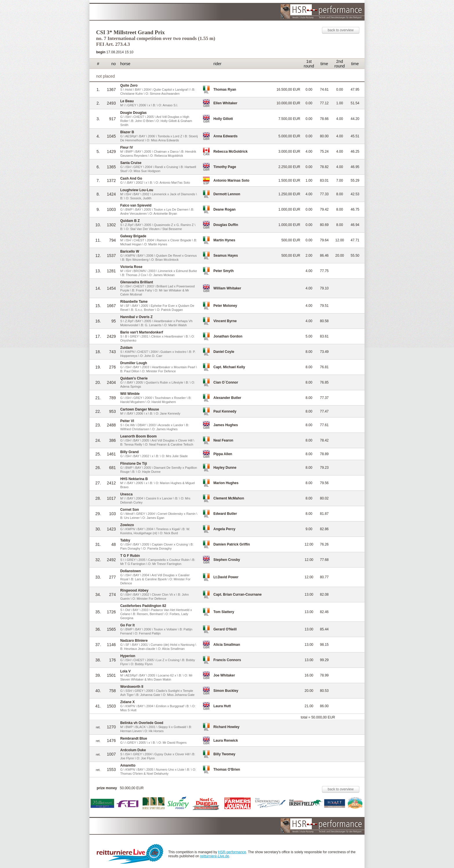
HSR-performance (232, 852)
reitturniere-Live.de (215, 856)
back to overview (341, 30)
